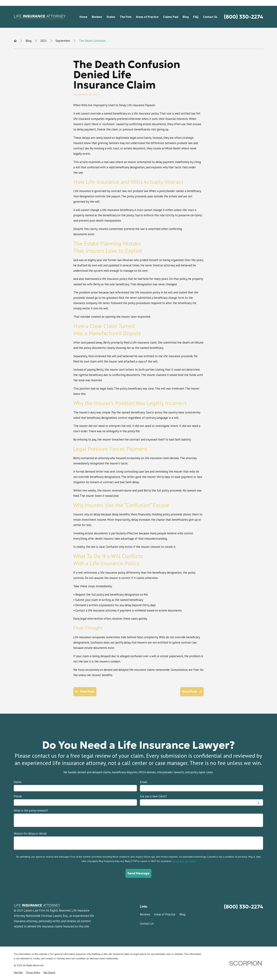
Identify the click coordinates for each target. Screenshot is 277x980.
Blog (182, 914)
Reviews (145, 914)
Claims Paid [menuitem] (171, 17)
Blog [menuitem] (186, 17)
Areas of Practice (165, 914)
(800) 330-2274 (244, 17)
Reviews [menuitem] (97, 17)
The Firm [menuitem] (126, 17)
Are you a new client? (154, 796)
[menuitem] (18, 972)
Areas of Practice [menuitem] (147, 17)
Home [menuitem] (83, 17)
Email (144, 782)
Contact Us (147, 924)
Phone (18, 796)
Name (18, 782)
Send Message (139, 873)
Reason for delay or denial (30, 833)
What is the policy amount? (31, 810)
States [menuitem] (111, 17)
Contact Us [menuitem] (210, 17)
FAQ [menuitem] (196, 17)
